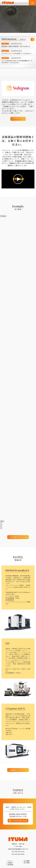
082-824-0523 (20, 852)
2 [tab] (1, 526)
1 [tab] (1, 523)
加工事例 (27, 863)
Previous (3, 216)
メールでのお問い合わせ (19, 821)
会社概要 (27, 861)
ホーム (10, 861)
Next (2, 521)
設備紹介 (10, 863)
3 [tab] (1, 528)
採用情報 (10, 865)
